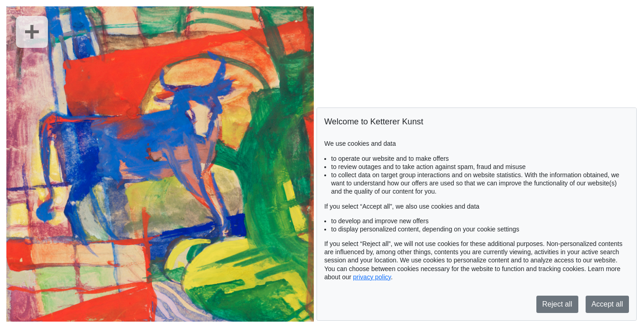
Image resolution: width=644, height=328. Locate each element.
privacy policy (372, 277)
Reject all (557, 304)
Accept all (607, 304)
